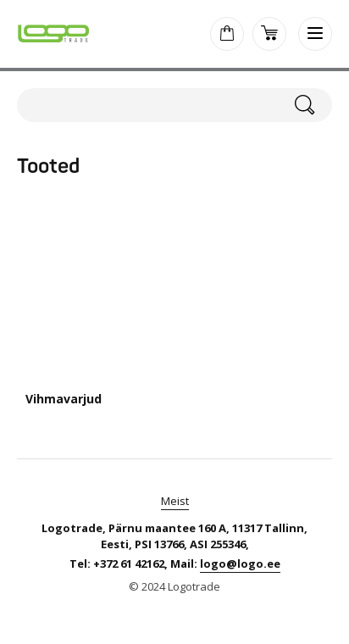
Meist (175, 501)
